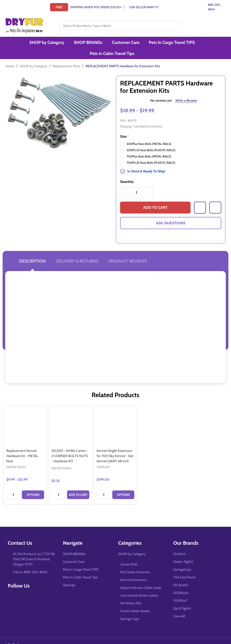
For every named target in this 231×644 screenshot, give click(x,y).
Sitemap (69, 576)
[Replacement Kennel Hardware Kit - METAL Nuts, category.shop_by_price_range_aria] (25, 418)
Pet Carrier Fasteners (135, 563)
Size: (125, 128)
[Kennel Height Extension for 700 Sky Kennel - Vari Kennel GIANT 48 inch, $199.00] (116, 418)
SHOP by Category (24, 43)
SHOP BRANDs (64, 43)
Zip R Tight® (182, 600)
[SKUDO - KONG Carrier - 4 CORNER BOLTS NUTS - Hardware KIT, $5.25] (70, 418)
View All (179, 607)
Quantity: (127, 173)
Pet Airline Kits (131, 594)
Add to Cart (155, 199)
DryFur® (179, 545)
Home (10, 57)
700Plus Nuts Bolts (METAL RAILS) (149, 148)
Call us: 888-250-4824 (30, 563)
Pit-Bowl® (181, 576)
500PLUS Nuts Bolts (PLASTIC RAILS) (151, 141)
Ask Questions (171, 214)
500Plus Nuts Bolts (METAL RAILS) (149, 135)
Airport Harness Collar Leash (141, 579)
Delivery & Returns (77, 252)
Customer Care (101, 43)
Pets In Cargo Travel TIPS (146, 43)
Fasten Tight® (183, 553)
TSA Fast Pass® (184, 568)
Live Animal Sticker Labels (139, 587)
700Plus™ (181, 592)
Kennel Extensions (134, 571)
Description (32, 252)
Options (33, 486)
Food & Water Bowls (135, 602)
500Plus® (181, 584)
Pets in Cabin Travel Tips (200, 43)
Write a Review (186, 92)
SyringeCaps (182, 561)
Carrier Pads (129, 555)
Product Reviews (128, 252)
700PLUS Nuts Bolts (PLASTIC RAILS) (151, 154)
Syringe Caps (130, 610)
